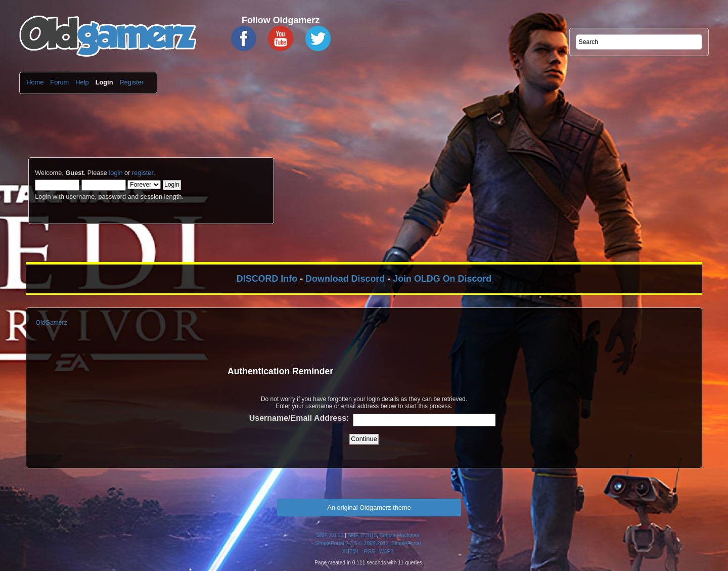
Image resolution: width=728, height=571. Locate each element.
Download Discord (345, 279)
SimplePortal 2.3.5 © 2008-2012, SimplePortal (368, 543)
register (143, 173)
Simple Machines (399, 535)
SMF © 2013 (362, 535)
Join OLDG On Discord (442, 279)
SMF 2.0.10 (330, 535)
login (116, 173)
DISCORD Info (267, 279)
